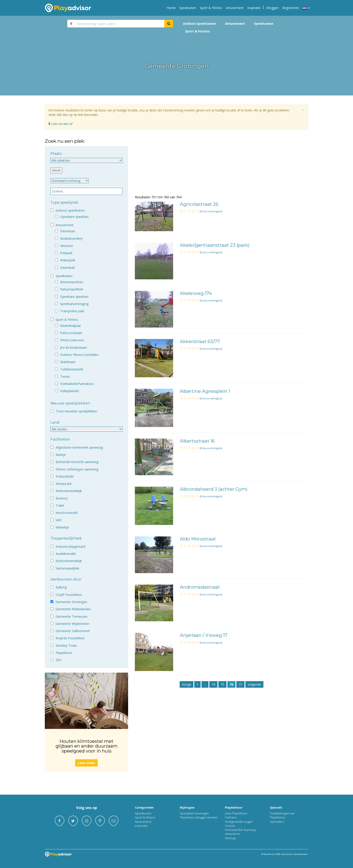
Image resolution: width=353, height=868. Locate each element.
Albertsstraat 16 (197, 441)
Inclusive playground (70, 546)
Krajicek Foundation (70, 638)
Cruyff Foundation (69, 595)
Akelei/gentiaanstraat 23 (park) (215, 245)
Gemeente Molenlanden (73, 609)
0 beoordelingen (211, 211)
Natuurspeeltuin (72, 289)
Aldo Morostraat (198, 539)
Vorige (187, 684)
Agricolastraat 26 (199, 204)
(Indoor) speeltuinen (199, 24)
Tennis (65, 376)
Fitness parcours (72, 340)
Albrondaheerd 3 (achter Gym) (214, 489)
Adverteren (233, 834)
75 (222, 684)
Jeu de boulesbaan (74, 347)
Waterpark (68, 260)
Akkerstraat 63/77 (200, 341)
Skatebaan (68, 362)
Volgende (254, 684)
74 (213, 684)
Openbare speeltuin (74, 217)
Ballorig (61, 587)
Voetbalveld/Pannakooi (77, 384)
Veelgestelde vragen (239, 822)
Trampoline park (72, 311)
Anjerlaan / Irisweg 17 (204, 635)
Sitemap (230, 838)
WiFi (59, 520)
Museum (67, 246)
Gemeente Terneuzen (72, 616)
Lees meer (86, 763)
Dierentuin (68, 231)
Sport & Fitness (211, 8)
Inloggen (272, 8)
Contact (230, 826)
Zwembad (67, 268)
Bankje (61, 455)
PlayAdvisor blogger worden (199, 817)
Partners (231, 817)
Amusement (235, 8)
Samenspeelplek (67, 568)
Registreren (291, 8)
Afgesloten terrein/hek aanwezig (79, 447)
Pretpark (66, 253)
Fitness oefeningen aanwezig (77, 469)
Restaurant (64, 484)
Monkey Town (66, 645)
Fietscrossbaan (71, 333)
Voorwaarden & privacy (240, 830)
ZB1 (59, 660)
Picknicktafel (65, 476)
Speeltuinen (188, 8)
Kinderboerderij (71, 238)
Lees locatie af (60, 124)
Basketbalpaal (70, 326)
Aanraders (277, 822)
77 (240, 684)
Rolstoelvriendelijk (69, 491)
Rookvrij (62, 498)
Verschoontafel (67, 513)
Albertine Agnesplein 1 (205, 391)
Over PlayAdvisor (236, 813)
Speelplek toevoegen (194, 813)
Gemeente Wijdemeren (72, 624)
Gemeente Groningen (71, 602)
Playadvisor (64, 653)
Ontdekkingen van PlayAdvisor (282, 815)
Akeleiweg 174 (196, 293)
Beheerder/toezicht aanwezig (77, 462)
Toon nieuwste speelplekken (76, 411)
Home (171, 8)
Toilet (60, 505)
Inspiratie (254, 8)
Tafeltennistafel (72, 369)
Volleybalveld (69, 391)
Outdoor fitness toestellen (79, 355)
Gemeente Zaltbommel (73, 631)
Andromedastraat (200, 587)
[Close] (303, 110)
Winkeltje (62, 527)
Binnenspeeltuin (72, 282)
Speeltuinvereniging (74, 304)
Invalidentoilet (66, 554)
